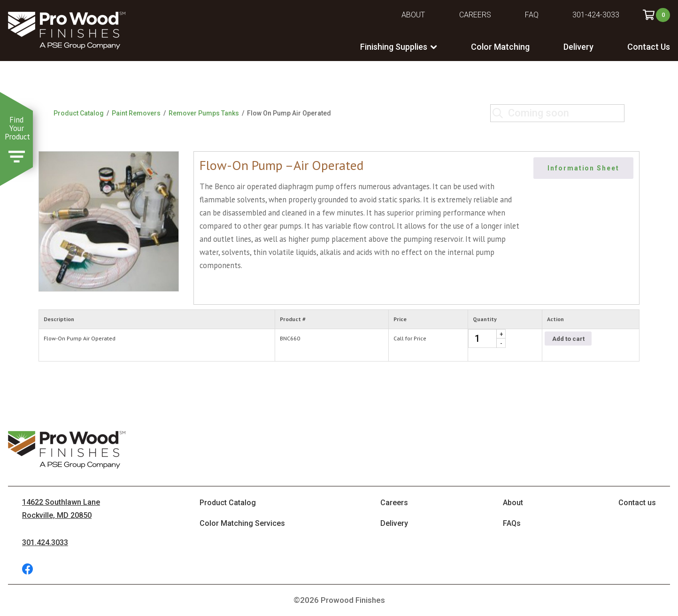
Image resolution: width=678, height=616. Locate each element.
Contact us (637, 503)
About (413, 15)
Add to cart (568, 339)
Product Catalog (79, 113)
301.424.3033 (45, 543)
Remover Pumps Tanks (204, 113)
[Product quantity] (487, 339)
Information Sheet (584, 168)
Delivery (578, 47)
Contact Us (649, 47)
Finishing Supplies (394, 47)
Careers (475, 15)
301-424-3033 (596, 15)
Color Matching (500, 47)
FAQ (532, 15)
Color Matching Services (242, 523)
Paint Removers (136, 113)
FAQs (512, 523)
